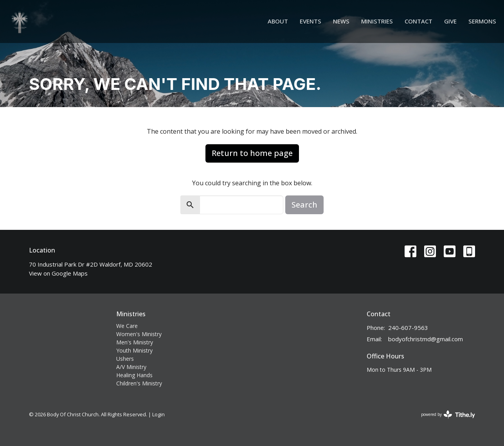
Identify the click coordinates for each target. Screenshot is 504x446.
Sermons (482, 21)
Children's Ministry (139, 383)
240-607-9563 (408, 328)
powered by (448, 415)
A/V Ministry (131, 367)
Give (450, 21)
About (278, 21)
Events (310, 21)
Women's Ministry (139, 334)
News (341, 21)
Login (158, 414)
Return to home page (252, 153)
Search (304, 205)
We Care (127, 326)
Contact (418, 21)
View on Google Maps (58, 273)
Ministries (377, 21)
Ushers (125, 359)
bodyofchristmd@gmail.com (426, 339)
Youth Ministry (134, 350)
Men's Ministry (135, 342)
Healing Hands (134, 375)
